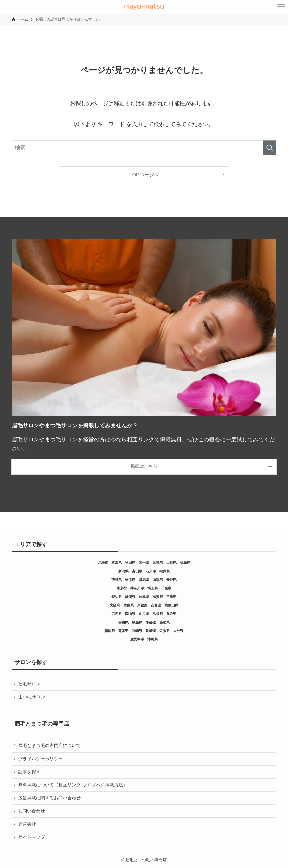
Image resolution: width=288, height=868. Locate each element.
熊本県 (123, 631)
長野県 (171, 580)
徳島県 (137, 622)
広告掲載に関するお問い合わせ (49, 798)
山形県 (171, 563)
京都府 (142, 605)
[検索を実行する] (269, 148)
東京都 (122, 588)
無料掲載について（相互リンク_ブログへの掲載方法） (73, 785)
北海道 (103, 563)
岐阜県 (144, 597)
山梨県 (158, 580)
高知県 (165, 622)
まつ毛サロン (32, 697)
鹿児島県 (137, 639)
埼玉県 (153, 588)
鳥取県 (171, 614)
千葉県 (166, 588)
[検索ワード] (144, 148)
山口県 (144, 614)
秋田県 (130, 563)
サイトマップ (32, 837)
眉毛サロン (29, 684)
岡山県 (130, 614)
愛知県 (117, 597)
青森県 (117, 563)
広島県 (117, 614)
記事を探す (29, 772)
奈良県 (156, 605)
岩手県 (144, 563)
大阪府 (115, 605)
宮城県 (158, 563)
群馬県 (144, 580)
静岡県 (130, 597)
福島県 (185, 563)
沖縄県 (153, 639)
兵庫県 (129, 605)
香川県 (123, 622)
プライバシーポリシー (40, 759)
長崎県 (151, 631)
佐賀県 (165, 631)
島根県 (158, 614)
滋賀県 (158, 597)
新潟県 (123, 571)
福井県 (165, 571)
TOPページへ (144, 175)
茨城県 (117, 580)
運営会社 (27, 824)
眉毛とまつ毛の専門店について (49, 745)
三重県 (171, 597)
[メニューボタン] (281, 7)
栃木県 (130, 580)
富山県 (137, 571)
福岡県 (110, 631)
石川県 (151, 571)
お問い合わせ (32, 811)
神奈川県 (137, 588)
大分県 (178, 631)
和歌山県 (171, 605)
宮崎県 (137, 631)
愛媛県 (151, 622)
